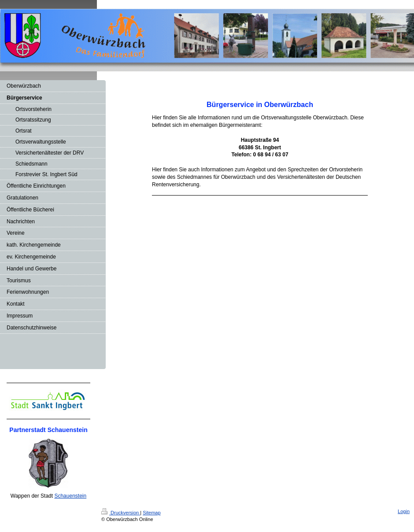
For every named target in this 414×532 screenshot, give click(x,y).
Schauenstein (70, 496)
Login (404, 511)
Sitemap (152, 513)
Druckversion (121, 513)
